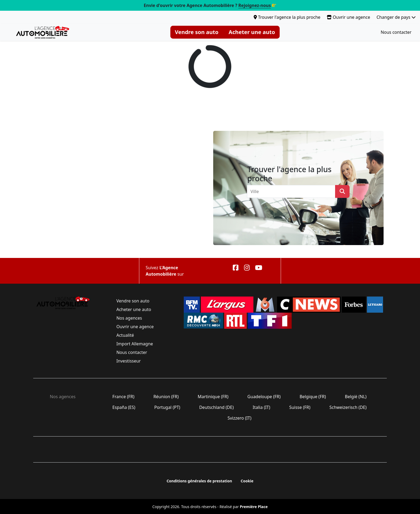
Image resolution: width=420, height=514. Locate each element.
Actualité (125, 335)
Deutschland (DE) (217, 407)
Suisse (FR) (300, 407)
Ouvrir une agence (348, 17)
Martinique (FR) (213, 397)
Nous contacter (396, 32)
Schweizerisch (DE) (348, 407)
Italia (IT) (261, 407)
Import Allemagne (135, 344)
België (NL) (356, 397)
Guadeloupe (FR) (264, 397)
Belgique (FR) (313, 397)
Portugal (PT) (167, 407)
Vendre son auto (197, 32)
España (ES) (124, 407)
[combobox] (293, 191)
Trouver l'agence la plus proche (287, 17)
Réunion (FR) (166, 397)
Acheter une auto (252, 32)
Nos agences (129, 318)
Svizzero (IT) (239, 418)
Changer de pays (396, 17)
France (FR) (123, 397)
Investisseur (128, 361)
